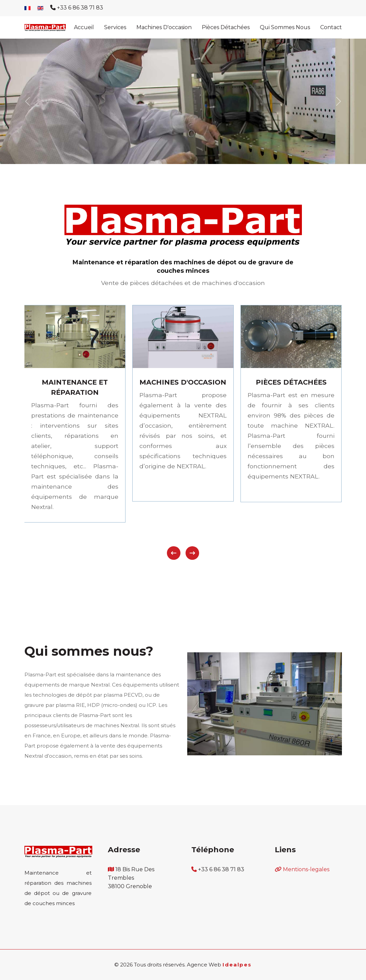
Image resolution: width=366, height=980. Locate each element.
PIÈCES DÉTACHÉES (291, 382)
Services (115, 27)
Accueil (84, 27)
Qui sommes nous (285, 27)
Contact (331, 27)
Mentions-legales (306, 869)
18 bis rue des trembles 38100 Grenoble (131, 878)
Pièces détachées (226, 27)
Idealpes (237, 965)
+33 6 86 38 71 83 (80, 8)
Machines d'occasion (164, 27)
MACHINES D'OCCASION (183, 382)
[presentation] (174, 553)
